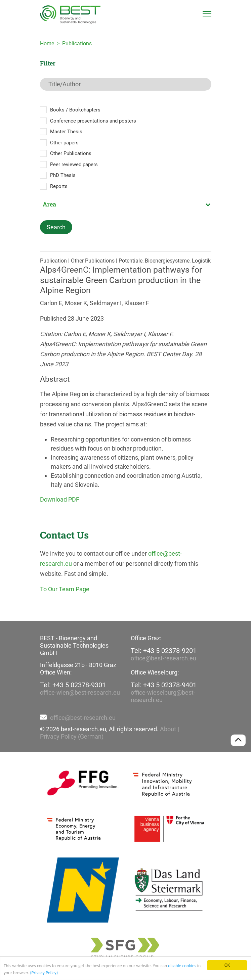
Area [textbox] (49, 204)
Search (56, 227)
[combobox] (126, 204)
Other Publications (71, 153)
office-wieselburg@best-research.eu (163, 696)
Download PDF (60, 499)
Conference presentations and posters (93, 121)
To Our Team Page (65, 589)
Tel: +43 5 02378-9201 (164, 651)
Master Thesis (66, 132)
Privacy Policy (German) (72, 736)
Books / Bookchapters (75, 110)
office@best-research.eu (163, 658)
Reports (59, 186)
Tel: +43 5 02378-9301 (73, 685)
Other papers (64, 143)
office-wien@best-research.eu (80, 692)
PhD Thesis (63, 175)
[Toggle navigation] (207, 14)
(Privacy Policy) (44, 973)
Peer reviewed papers (74, 165)
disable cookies (182, 966)
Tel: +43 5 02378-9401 (164, 685)
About (168, 729)
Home (47, 43)
